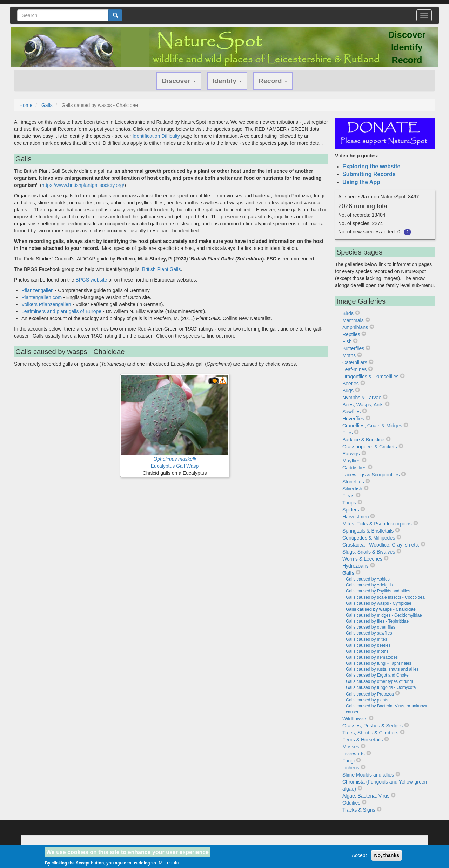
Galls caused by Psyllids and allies (378, 591)
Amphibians (355, 327)
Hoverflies (353, 419)
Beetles (351, 384)
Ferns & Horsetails (363, 740)
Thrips (349, 503)
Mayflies (351, 461)
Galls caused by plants (367, 700)
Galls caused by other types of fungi (379, 681)
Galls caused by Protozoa (370, 694)
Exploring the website (371, 166)
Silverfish (352, 489)
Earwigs (351, 454)
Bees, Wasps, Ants (363, 405)
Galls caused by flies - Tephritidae (377, 621)
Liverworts (354, 754)
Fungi (349, 761)
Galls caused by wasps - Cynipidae (379, 603)
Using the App (361, 182)
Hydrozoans (356, 566)
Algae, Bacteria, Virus (366, 796)
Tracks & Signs (359, 810)
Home (26, 105)
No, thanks (387, 857)
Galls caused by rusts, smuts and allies (382, 669)
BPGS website (91, 280)
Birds (348, 313)
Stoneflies (353, 482)
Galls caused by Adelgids (369, 585)
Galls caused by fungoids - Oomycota (381, 687)
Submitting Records (369, 174)
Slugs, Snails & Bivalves (369, 552)
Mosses (351, 747)
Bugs (348, 391)
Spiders (351, 510)
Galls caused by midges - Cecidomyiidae (384, 615)
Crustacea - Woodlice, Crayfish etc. (381, 545)
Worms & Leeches (362, 559)
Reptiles (351, 334)
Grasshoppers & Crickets (370, 447)
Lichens (351, 768)
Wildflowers (355, 719)
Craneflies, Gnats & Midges (372, 426)
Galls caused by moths (367, 651)
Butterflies (353, 348)
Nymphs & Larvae (362, 398)
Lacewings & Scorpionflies (371, 475)
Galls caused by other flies (371, 627)
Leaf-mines (354, 369)
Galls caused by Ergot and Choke (377, 675)
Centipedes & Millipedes (369, 538)
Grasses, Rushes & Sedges (373, 726)
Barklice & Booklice (363, 440)
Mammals (353, 320)
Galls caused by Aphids (368, 579)
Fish (347, 341)
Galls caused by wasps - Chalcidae (381, 609)
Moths (349, 355)
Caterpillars (355, 362)
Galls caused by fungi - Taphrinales (379, 663)
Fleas (348, 496)
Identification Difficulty (156, 136)
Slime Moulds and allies (368, 775)
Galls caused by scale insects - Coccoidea (385, 597)
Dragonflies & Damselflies (370, 377)
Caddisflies (354, 468)
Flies (348, 433)
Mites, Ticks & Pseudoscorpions (377, 524)
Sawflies (351, 412)
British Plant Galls (161, 269)
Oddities (351, 803)
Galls (47, 105)
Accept (359, 857)
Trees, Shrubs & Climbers (370, 733)
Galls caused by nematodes (372, 657)
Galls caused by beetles (368, 645)
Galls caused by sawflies (369, 633)
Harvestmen (356, 517)
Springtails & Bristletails (368, 531)
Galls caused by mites (366, 639)
